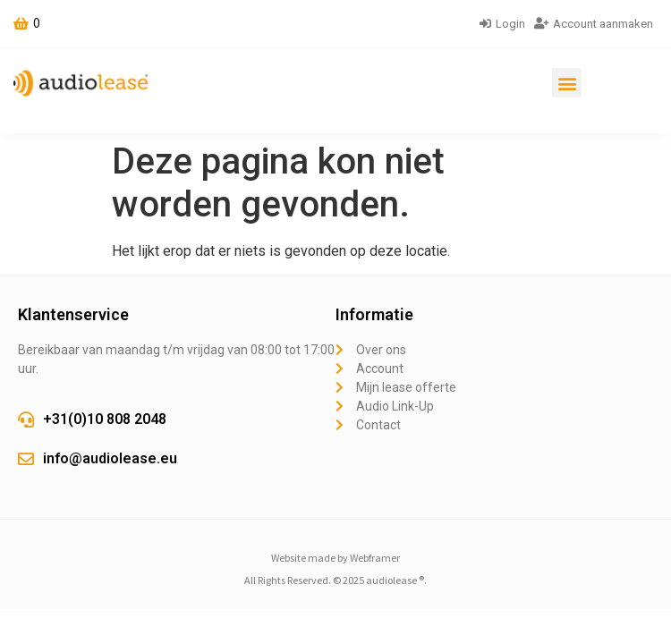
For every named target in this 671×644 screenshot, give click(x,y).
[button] (567, 83)
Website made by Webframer (335, 558)
